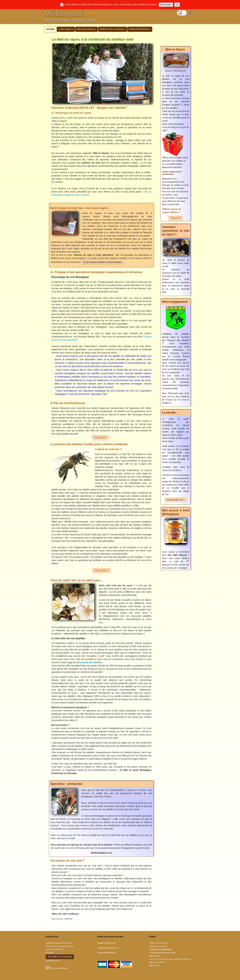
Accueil (50, 29)
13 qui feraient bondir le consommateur (103, 262)
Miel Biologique (86, 29)
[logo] (71, 18)
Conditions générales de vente (162, 953)
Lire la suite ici (101, 571)
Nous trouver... (155, 956)
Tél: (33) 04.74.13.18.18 (60, 957)
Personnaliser (166, 5)
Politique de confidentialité (160, 949)
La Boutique (66, 29)
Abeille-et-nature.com (107, 943)
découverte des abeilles (89, 662)
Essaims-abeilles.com (107, 953)
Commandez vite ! (176, 500)
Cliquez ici (176, 218)
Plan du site (154, 966)
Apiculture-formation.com (108, 948)
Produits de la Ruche (112, 29)
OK (177, 5)
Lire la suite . (101, 438)
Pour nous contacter (57, 968)
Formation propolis (140, 29)
